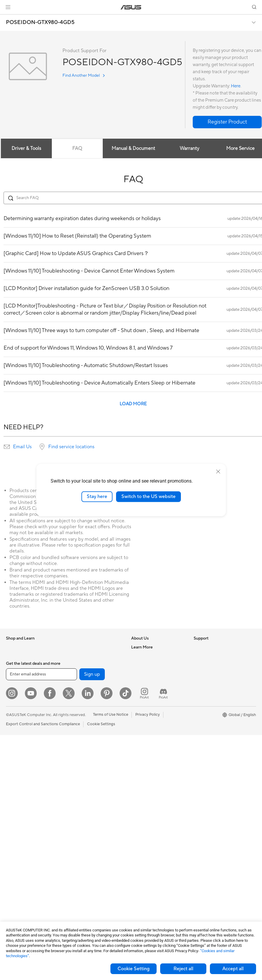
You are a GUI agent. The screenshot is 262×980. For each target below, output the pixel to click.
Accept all (233, 969)
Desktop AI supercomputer (91, 763)
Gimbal (73, 888)
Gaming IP (76, 896)
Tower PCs (15, 781)
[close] (218, 472)
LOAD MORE (133, 404)
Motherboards (19, 853)
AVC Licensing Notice (213, 718)
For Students (17, 719)
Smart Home (78, 781)
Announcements (145, 665)
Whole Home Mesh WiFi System (95, 710)
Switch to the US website (148, 497)
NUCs (11, 799)
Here (236, 86)
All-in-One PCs (19, 772)
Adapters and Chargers (88, 852)
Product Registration (150, 745)
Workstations (18, 817)
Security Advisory (147, 772)
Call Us (137, 763)
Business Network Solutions (91, 736)
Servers (74, 772)
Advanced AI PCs (209, 683)
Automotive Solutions (213, 710)
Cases (11, 870)
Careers (138, 656)
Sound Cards (79, 683)
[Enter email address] (41, 919)
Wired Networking (83, 727)
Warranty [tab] (189, 148)
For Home (15, 692)
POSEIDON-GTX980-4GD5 (40, 23)
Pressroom (141, 683)
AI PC (199, 674)
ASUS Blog (203, 727)
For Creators (17, 710)
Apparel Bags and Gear (87, 834)
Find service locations (71, 447)
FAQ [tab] (77, 148)
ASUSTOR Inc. (144, 691)
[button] (8, 7)
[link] (131, 7)
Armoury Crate (207, 736)
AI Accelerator (80, 674)
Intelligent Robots (83, 745)
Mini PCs (14, 808)
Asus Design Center (211, 692)
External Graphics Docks (89, 665)
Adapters (75, 718)
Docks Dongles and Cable (90, 861)
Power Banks (79, 870)
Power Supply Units (23, 888)
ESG (197, 647)
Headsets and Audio (85, 816)
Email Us (22, 447)
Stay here (97, 497)
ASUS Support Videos (151, 781)
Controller (76, 879)
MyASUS (139, 790)
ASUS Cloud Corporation (153, 700)
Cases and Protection (86, 843)
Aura (198, 745)
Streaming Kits (80, 825)
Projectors (15, 763)
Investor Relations (147, 674)
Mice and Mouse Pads (86, 808)
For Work (14, 701)
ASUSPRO (203, 701)
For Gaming (16, 728)
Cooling (13, 879)
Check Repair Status (149, 727)
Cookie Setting (134, 969)
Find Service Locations (151, 736)
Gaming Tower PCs (22, 790)
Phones (12, 656)
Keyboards (77, 799)
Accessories (16, 674)
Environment (205, 656)
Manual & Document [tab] (133, 148)
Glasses (13, 835)
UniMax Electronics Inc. (152, 709)
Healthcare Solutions (24, 665)
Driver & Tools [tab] (26, 148)
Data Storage (79, 656)
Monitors (14, 755)
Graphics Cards (20, 861)
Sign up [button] (92, 919)
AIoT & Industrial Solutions (90, 754)
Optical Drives (80, 647)
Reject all (183, 969)
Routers (74, 701)
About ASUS (142, 647)
